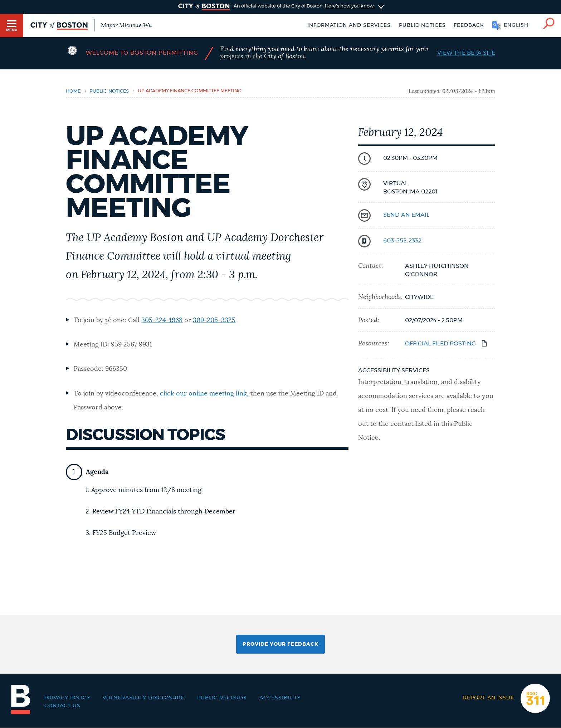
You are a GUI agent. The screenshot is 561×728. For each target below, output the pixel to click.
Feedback (469, 25)
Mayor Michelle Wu (126, 25)
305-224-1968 (162, 320)
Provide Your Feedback (280, 644)
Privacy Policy (67, 698)
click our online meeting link (203, 394)
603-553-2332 (402, 241)
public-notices (109, 91)
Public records (222, 698)
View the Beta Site (466, 53)
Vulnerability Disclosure (143, 698)
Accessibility (280, 698)
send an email (406, 215)
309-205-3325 (214, 320)
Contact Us (62, 706)
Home (73, 91)
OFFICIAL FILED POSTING (440, 344)
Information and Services (349, 25)
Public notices (422, 25)
